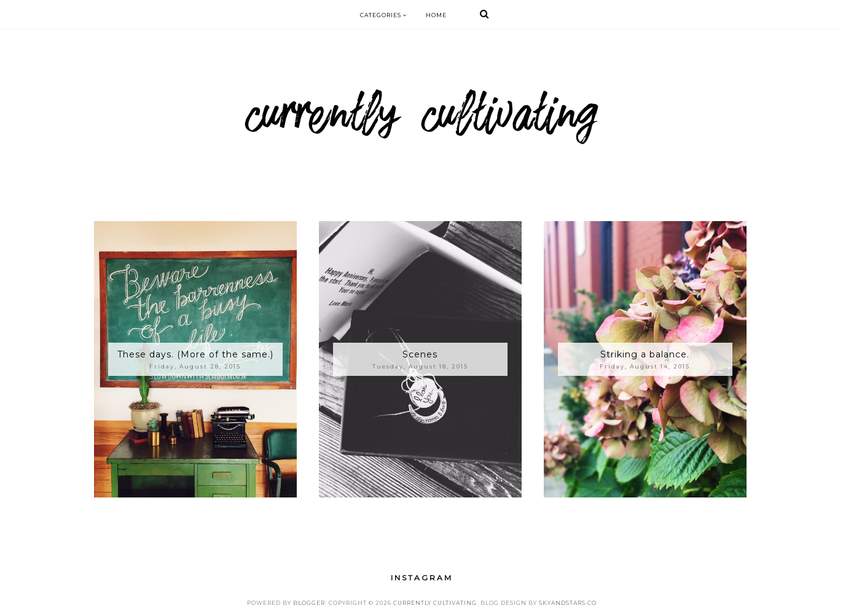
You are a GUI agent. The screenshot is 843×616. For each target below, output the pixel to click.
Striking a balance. (645, 354)
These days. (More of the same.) (195, 354)
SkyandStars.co (568, 603)
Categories (384, 15)
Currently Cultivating (435, 603)
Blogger (309, 603)
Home (436, 15)
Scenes (420, 354)
